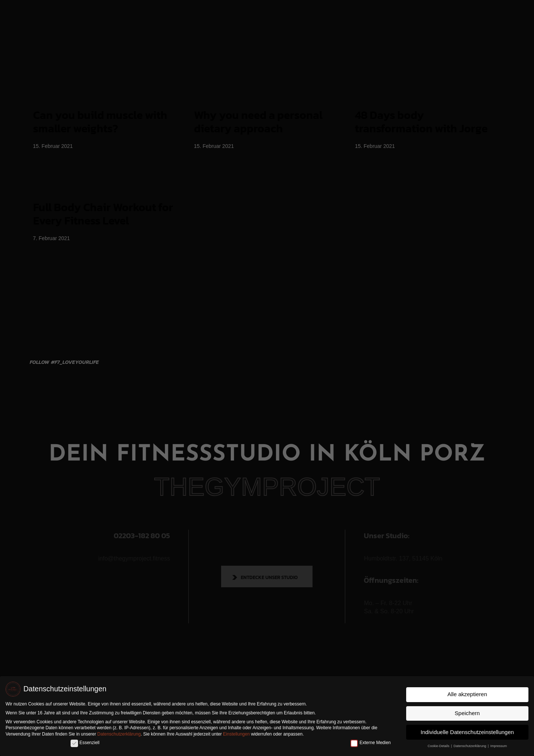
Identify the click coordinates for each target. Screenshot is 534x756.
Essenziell (85, 742)
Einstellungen (236, 734)
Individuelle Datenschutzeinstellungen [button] (467, 732)
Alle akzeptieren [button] (467, 694)
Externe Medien (370, 742)
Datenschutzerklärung (119, 734)
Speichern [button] (467, 713)
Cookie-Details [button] (439, 746)
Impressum (499, 746)
